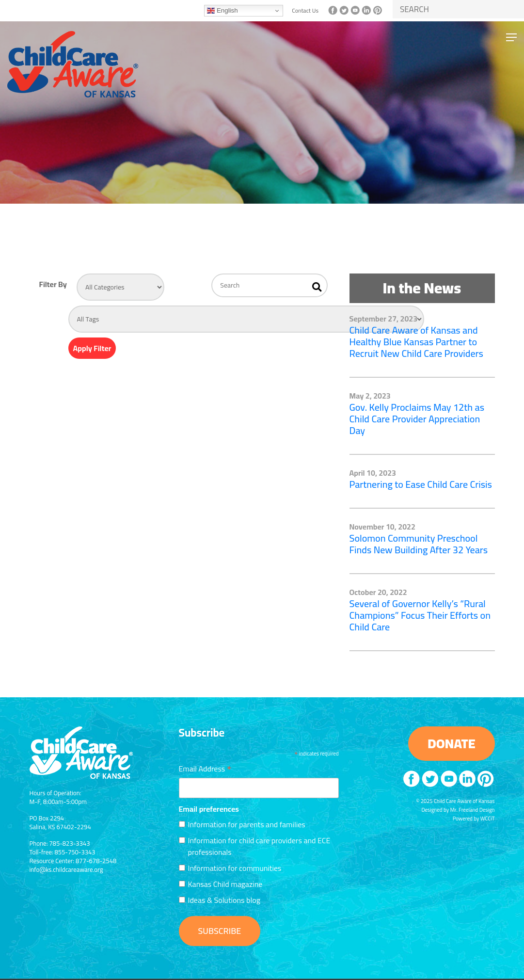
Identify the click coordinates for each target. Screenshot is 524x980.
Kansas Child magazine (225, 884)
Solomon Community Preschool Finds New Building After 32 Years (419, 544)
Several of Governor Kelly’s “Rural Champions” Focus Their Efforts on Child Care (420, 615)
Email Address (205, 768)
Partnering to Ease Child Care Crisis (421, 484)
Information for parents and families (247, 824)
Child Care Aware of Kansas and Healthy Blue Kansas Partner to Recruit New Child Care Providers (416, 342)
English (222, 11)
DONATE (451, 743)
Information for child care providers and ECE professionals (259, 846)
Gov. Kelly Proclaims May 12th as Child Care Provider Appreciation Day (417, 419)
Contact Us (305, 11)
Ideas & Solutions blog (224, 900)
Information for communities (235, 868)
